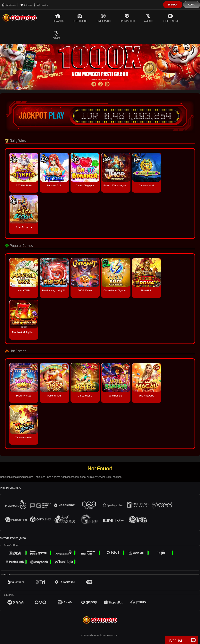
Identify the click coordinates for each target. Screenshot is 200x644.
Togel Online (171, 18)
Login (192, 5)
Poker (57, 35)
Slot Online (80, 18)
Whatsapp (9, 5)
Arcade (149, 18)
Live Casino (104, 18)
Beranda (58, 18)
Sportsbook (127, 18)
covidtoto (92, 635)
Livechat (42, 5)
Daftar (173, 5)
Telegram (26, 5)
